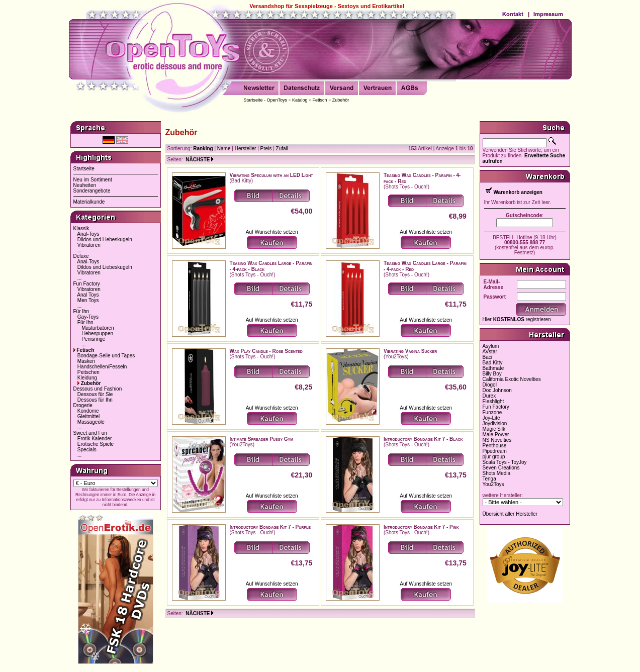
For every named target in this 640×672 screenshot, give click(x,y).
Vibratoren (89, 245)
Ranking (203, 149)
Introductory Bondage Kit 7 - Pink (421, 527)
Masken (86, 361)
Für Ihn (81, 311)
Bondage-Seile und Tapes (106, 356)
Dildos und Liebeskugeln (105, 239)
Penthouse (495, 446)
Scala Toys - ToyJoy (505, 462)
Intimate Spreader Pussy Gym (262, 439)
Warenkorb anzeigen (518, 192)
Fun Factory (87, 284)
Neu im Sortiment (93, 180)
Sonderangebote (92, 191)
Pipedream (495, 451)
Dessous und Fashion (98, 389)
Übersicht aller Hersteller (510, 514)
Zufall (282, 149)
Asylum (491, 346)
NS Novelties (497, 440)
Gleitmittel (88, 416)
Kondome (88, 411)
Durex (489, 396)
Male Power (496, 435)
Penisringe (93, 339)
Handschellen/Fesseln (102, 367)
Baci (487, 357)
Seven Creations (501, 468)
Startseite (84, 169)
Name (224, 149)
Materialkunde (89, 202)
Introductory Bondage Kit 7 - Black (423, 439)
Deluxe (81, 256)
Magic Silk (494, 429)
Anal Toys (88, 295)
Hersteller (246, 149)
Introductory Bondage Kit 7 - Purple (270, 527)
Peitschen (88, 372)
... (79, 251)
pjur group (494, 457)
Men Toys (88, 300)
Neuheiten (85, 185)
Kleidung (87, 378)
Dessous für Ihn (95, 400)
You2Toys (493, 484)
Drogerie (83, 405)
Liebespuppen (97, 333)
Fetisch (320, 100)
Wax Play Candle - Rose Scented (266, 351)
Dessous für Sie (95, 394)
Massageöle (91, 422)
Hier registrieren (517, 319)
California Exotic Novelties (512, 379)
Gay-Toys (88, 317)
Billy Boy (492, 374)
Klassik (81, 228)
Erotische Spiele (96, 444)
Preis (266, 149)
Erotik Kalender (95, 439)
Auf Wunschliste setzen (272, 232)
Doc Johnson (497, 390)
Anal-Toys (88, 234)
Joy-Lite (491, 418)
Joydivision (495, 423)
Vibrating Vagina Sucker (410, 351)
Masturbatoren (98, 328)
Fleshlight (493, 401)
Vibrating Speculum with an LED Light (271, 175)
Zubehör (341, 100)
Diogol (490, 385)
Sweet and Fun (90, 433)
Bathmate (493, 368)
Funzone (492, 412)
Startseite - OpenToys (266, 100)
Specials (87, 450)
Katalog (300, 100)
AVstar (490, 352)
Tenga (489, 479)
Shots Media (497, 473)
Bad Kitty (493, 363)
